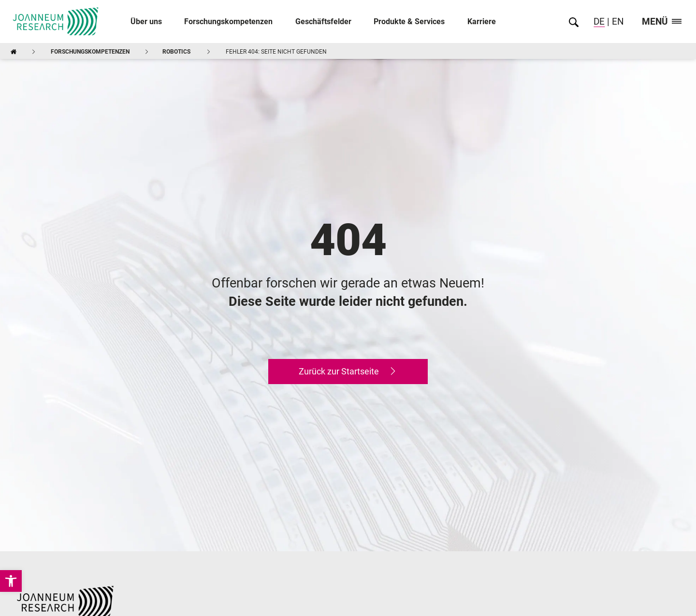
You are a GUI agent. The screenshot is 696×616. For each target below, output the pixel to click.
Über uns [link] (146, 21)
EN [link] (617, 21)
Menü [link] (662, 22)
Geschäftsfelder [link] (323, 21)
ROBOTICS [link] (176, 52)
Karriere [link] (482, 21)
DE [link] (599, 21)
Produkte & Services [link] (409, 21)
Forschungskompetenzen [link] (228, 21)
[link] (11, 581)
